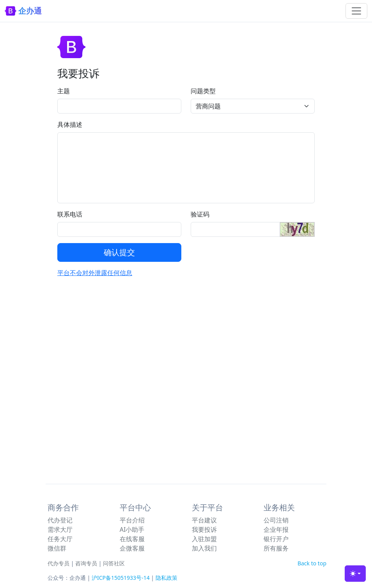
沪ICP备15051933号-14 (121, 578)
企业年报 (276, 529)
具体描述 (70, 124)
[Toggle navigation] (356, 11)
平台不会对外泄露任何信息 (95, 273)
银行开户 (276, 539)
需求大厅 (60, 529)
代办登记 (60, 520)
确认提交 (119, 252)
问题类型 (203, 91)
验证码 (200, 214)
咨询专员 (86, 563)
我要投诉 (204, 529)
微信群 (57, 548)
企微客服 (132, 548)
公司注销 (276, 520)
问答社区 (114, 563)
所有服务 (276, 548)
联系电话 (70, 214)
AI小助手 (132, 529)
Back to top (312, 563)
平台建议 (204, 520)
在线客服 (132, 539)
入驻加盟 (204, 539)
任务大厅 (60, 539)
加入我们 (204, 548)
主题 (64, 91)
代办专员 (58, 563)
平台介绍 (132, 520)
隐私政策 (167, 578)
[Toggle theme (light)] (355, 574)
